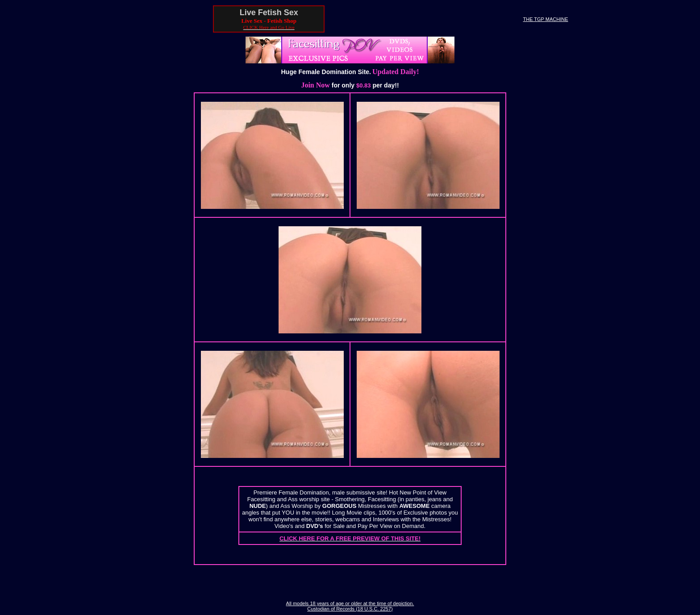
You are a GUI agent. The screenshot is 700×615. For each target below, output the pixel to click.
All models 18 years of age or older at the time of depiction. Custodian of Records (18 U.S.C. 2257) (350, 606)
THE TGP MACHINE (545, 19)
